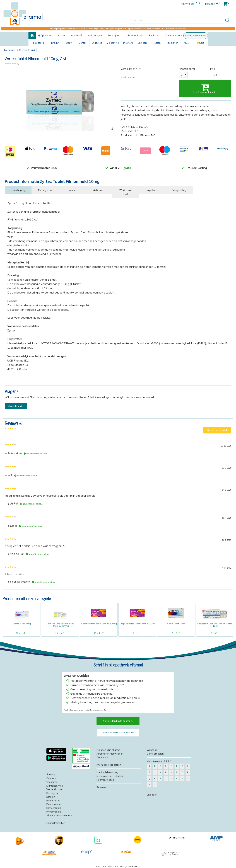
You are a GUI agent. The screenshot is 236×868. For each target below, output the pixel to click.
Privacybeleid (54, 812)
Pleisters (128, 43)
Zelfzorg (38, 43)
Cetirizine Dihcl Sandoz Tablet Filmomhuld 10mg (60, 625)
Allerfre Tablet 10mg (22, 624)
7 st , (176, 633)
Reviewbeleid (54, 808)
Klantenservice (174, 35)
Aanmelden (191, 4)
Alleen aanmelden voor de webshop (118, 733)
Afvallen (77, 35)
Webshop (152, 750)
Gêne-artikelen (155, 754)
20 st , (137, 633)
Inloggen (212, 4)
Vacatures (52, 782)
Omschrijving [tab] (18, 190)
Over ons (51, 778)
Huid (32, 50)
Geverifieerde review (217, 430)
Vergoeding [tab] (179, 190)
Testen (157, 43)
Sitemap (51, 774)
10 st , (99, 633)
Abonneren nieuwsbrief (110, 754)
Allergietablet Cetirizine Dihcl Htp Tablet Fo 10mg (214, 625)
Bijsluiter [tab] (72, 190)
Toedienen (173, 43)
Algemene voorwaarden (60, 815)
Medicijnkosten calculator (110, 776)
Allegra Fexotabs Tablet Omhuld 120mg (99, 624)
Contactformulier (16, 406)
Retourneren (53, 801)
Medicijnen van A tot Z (159, 761)
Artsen (61, 35)
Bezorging (52, 793)
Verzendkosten (55, 789)
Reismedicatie (135, 35)
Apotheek (45, 35)
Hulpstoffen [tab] (152, 190)
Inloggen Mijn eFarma (108, 750)
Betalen (51, 797)
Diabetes (97, 43)
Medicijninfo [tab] (45, 190)
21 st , (22, 633)
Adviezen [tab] (99, 190)
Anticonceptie (95, 35)
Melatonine (113, 43)
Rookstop (154, 35)
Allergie (23, 50)
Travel (186, 43)
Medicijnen (10, 50)
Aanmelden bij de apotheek (118, 721)
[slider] (10, 64)
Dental (82, 43)
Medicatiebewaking (107, 772)
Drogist (55, 43)
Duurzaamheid (54, 804)
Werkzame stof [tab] (126, 192)
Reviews (101, 787)
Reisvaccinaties (105, 780)
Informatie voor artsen (109, 765)
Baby (69, 43)
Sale (200, 43)
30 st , (60, 633)
